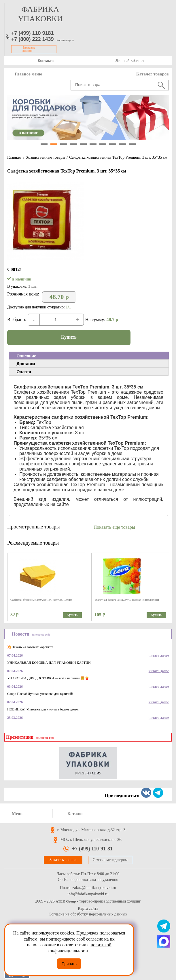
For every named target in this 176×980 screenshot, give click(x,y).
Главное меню (28, 74)
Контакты (46, 61)
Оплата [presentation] (24, 372)
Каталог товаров (153, 74)
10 (132, 144)
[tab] (89, 356)
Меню (18, 814)
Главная (14, 157)
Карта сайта (88, 908)
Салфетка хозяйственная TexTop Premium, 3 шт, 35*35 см (118, 157)
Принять (69, 964)
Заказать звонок (29, 49)
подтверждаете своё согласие (75, 939)
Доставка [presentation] (26, 364)
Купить (69, 337)
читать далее (159, 655)
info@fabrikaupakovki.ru (88, 894)
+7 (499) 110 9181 (33, 33)
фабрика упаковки (40, 14)
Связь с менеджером (110, 860)
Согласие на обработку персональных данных (88, 914)
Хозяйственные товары (45, 157)
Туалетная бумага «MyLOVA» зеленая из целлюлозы (127, 600)
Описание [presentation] (26, 356)
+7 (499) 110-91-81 (92, 849)
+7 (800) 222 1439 (33, 39)
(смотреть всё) (41, 635)
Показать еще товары (114, 527)
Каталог (75, 814)
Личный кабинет (130, 61)
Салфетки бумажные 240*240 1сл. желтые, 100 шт (41, 600)
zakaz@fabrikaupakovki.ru (94, 888)
